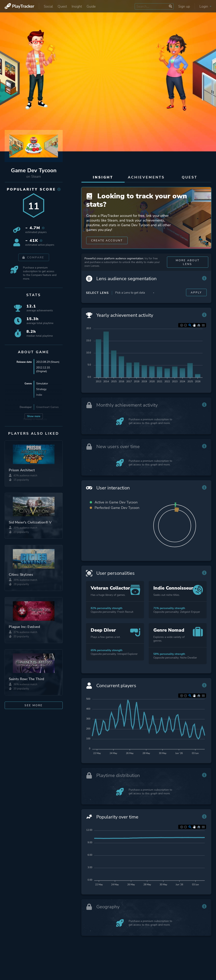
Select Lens (97, 295)
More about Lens (188, 265)
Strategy (41, 389)
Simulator (42, 384)
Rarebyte (42, 419)
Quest (62, 6)
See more (34, 705)
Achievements (146, 177)
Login (205, 6)
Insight (77, 6)
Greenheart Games (47, 407)
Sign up (184, 6)
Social (48, 6)
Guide (91, 6)
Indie (39, 395)
